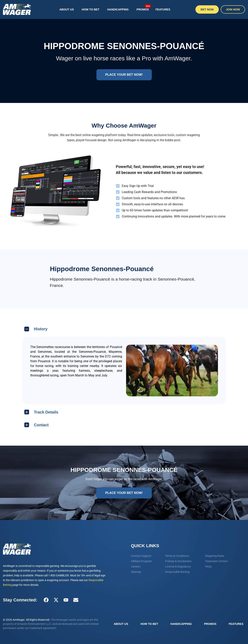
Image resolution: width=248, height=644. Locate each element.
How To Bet (91, 9)
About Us (66, 9)
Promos (144, 7)
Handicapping (118, 9)
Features (163, 9)
